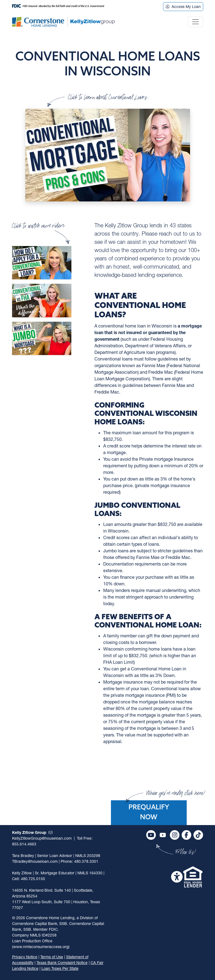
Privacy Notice (25, 957)
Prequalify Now (149, 813)
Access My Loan (183, 6)
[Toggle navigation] (196, 22)
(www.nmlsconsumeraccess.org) (41, 947)
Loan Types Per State (60, 968)
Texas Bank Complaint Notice (62, 963)
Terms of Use (52, 957)
